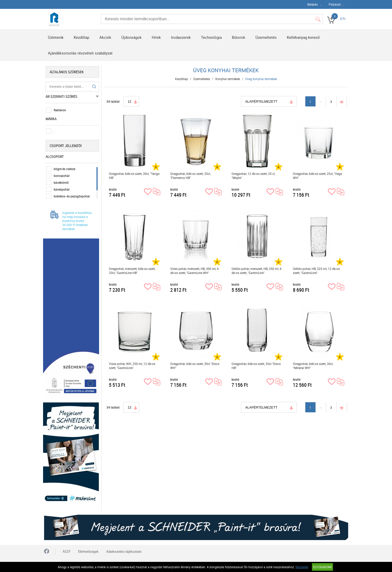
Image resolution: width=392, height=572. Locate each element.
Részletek (302, 567)
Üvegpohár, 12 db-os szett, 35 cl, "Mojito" (253, 176)
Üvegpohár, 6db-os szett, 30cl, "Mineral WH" (313, 366)
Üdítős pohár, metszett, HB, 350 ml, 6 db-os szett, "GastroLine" (257, 271)
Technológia (211, 37)
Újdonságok (132, 37)
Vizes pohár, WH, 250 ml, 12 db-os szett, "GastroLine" (132, 366)
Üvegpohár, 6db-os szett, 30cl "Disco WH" (195, 366)
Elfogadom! (322, 567)
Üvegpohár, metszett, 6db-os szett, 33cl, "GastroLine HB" (132, 271)
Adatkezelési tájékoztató (124, 548)
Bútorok (239, 37)
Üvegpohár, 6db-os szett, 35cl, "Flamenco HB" (190, 176)
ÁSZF (67, 548)
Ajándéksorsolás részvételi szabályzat (80, 53)
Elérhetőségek (88, 548)
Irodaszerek (181, 37)
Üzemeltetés (266, 37)
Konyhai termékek (228, 79)
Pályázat (335, 4)
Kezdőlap (81, 37)
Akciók (105, 37)
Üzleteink (56, 37)
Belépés (313, 4)
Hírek (156, 37)
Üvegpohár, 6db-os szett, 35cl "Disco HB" (256, 366)
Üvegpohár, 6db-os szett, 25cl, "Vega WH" (318, 176)
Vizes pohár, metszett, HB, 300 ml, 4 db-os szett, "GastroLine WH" (194, 271)
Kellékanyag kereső (303, 37)
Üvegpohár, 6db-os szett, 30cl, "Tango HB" (134, 176)
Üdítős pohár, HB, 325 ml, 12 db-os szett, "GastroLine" (316, 271)
